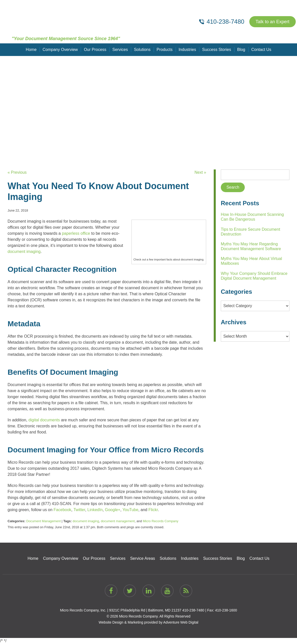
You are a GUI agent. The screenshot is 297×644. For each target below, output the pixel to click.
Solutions (142, 50)
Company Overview (60, 50)
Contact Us (261, 50)
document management (118, 521)
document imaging (86, 521)
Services (120, 50)
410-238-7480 (193, 610)
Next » (200, 172)
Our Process (95, 50)
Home (31, 50)
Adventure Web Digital (181, 622)
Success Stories (217, 50)
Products (165, 50)
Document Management (44, 521)
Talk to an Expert (273, 22)
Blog (241, 50)
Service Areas (143, 558)
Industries (187, 50)
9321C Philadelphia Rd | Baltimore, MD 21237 (145, 610)
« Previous (17, 172)
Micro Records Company (161, 521)
